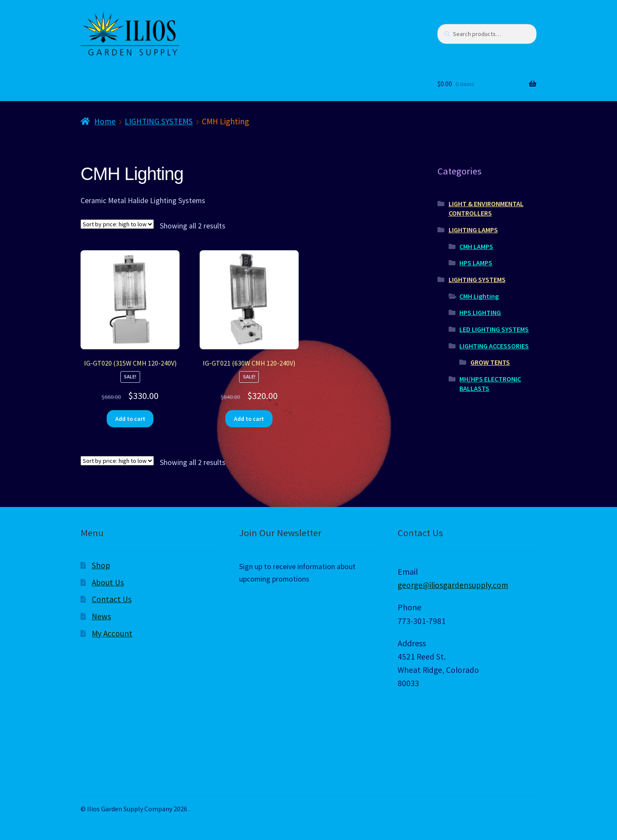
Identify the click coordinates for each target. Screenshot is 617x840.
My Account (112, 633)
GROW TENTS (490, 362)
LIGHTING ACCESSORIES (494, 346)
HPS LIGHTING (480, 312)
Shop (101, 565)
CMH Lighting (479, 296)
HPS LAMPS (476, 263)
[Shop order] (117, 224)
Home (105, 121)
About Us (108, 582)
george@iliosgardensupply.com (453, 585)
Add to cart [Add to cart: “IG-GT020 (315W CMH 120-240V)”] (130, 419)
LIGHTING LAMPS (473, 230)
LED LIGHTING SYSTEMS (494, 329)
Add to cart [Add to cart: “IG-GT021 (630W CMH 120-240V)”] (249, 419)
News (101, 616)
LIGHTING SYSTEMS (159, 121)
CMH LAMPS (476, 246)
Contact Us (112, 599)
